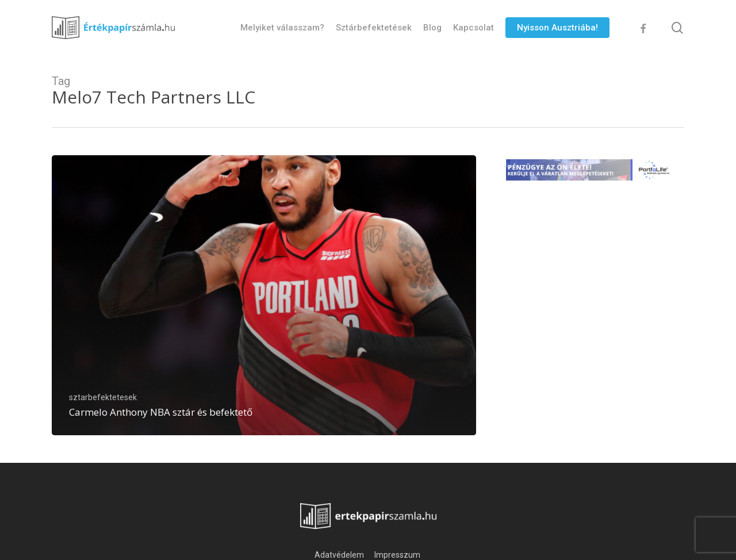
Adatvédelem (339, 555)
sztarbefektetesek (103, 397)
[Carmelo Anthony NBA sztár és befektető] (264, 295)
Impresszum (398, 555)
